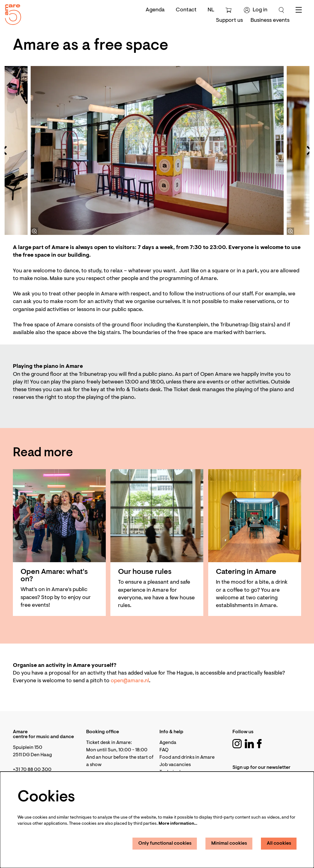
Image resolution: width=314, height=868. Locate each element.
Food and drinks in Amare (187, 757)
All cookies (279, 843)
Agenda (155, 10)
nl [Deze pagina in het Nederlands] (211, 10)
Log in (256, 10)
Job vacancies (175, 765)
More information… (178, 824)
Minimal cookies (229, 843)
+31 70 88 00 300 (32, 770)
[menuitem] (229, 21)
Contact (186, 10)
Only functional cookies (165, 843)
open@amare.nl (130, 681)
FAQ (164, 750)
